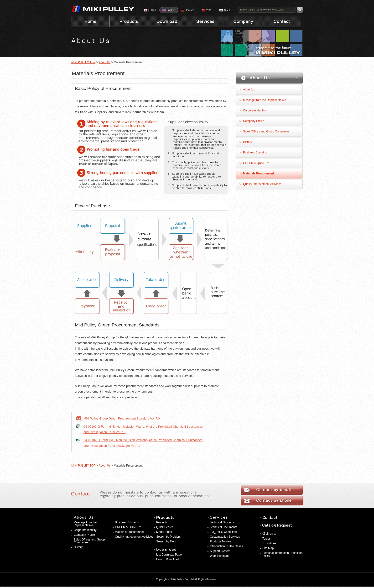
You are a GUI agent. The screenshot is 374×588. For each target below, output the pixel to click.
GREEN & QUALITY (256, 163)
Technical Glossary (222, 522)
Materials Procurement (258, 173)
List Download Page (169, 555)
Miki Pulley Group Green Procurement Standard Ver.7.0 (122, 418)
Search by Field (166, 541)
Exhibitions (269, 543)
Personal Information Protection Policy (282, 554)
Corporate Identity (254, 110)
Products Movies (221, 541)
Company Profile (254, 121)
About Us (105, 62)
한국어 (225, 10)
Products (162, 522)
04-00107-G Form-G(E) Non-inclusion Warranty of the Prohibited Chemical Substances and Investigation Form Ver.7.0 (143, 429)
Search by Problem (168, 537)
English (169, 10)
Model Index (164, 532)
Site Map (268, 548)
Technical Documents (223, 527)
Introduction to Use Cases (226, 546)
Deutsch (188, 10)
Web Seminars (219, 556)
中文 (206, 10)
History (247, 142)
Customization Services (225, 537)
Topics (266, 539)
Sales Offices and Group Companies (266, 131)
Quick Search (165, 527)
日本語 (150, 10)
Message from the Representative (265, 100)
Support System (220, 551)
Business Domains (255, 152)
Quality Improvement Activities (262, 184)
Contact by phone (272, 501)
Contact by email (272, 490)
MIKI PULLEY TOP (83, 62)
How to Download (167, 559)
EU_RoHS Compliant (223, 532)
